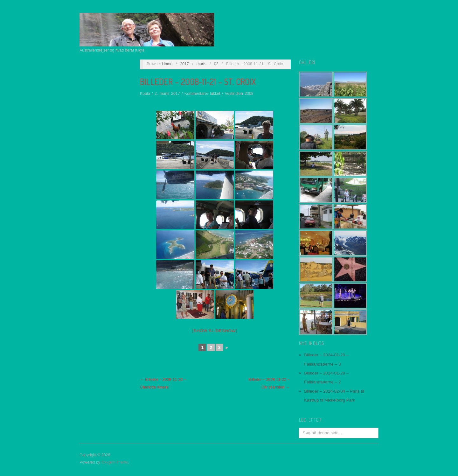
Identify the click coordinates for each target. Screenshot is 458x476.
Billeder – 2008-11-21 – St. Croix (198, 81)
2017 (184, 64)
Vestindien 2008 (239, 94)
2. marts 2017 (167, 94)
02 (216, 64)
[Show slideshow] (215, 331)
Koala (145, 94)
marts (201, 64)
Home (167, 64)
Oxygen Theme (115, 462)
